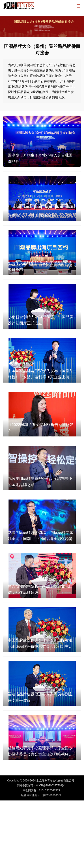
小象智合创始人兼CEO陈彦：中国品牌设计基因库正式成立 (41, 320)
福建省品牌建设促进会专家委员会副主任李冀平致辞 (40, 697)
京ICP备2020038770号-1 (51, 785)
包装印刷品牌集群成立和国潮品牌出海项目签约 (40, 266)
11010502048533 (49, 790)
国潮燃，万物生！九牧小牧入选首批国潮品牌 (40, 158)
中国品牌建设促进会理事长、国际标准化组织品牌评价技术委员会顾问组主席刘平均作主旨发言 (40, 644)
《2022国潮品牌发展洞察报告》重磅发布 (41, 428)
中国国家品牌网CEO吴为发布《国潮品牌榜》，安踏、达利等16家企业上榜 (41, 374)
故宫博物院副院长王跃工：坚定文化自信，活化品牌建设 (40, 590)
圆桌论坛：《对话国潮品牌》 (33, 215)
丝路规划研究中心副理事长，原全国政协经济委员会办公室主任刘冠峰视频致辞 (40, 752)
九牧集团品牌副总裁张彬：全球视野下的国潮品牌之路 (40, 482)
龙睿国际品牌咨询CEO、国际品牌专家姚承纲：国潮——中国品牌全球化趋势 (41, 536)
